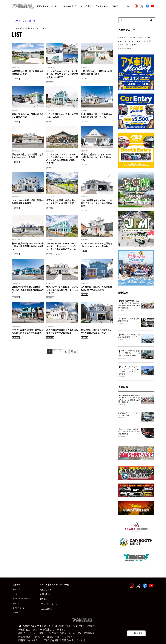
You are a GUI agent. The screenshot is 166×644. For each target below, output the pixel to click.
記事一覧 (31, 21)
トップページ (18, 21)
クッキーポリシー (38, 633)
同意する (136, 633)
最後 (73, 351)
